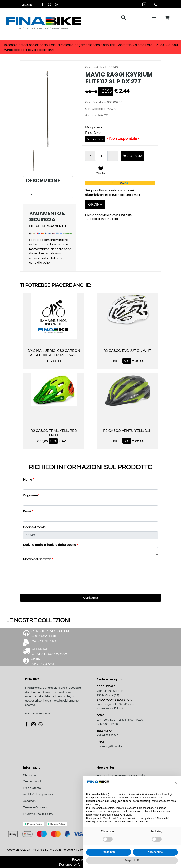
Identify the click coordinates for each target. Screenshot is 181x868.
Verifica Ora (95, 139)
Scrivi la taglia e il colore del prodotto (50, 545)
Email (28, 511)
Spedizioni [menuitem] (30, 801)
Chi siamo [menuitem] (29, 775)
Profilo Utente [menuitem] (32, 788)
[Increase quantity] (113, 156)
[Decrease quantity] (90, 156)
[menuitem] (45, 818)
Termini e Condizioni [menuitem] (36, 807)
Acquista (133, 156)
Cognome (31, 495)
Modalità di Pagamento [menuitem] (38, 795)
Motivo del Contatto (38, 559)
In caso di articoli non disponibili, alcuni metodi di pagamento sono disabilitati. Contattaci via (71, 45)
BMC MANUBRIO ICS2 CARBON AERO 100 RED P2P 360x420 (54, 353)
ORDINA (95, 205)
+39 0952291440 (108, 735)
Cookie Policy (58, 824)
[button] (49, 106)
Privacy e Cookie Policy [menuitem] (38, 814)
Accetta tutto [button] (155, 852)
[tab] (48, 187)
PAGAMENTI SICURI (46, 641)
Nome (28, 480)
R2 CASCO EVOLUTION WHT (127, 351)
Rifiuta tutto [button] (109, 852)
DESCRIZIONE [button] (48, 187)
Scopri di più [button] (132, 860)
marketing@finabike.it (111, 746)
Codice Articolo (34, 527)
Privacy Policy (35, 824)
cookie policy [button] (93, 805)
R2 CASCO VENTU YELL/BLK (127, 431)
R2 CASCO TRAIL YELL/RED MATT (54, 433)
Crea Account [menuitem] (32, 781)
